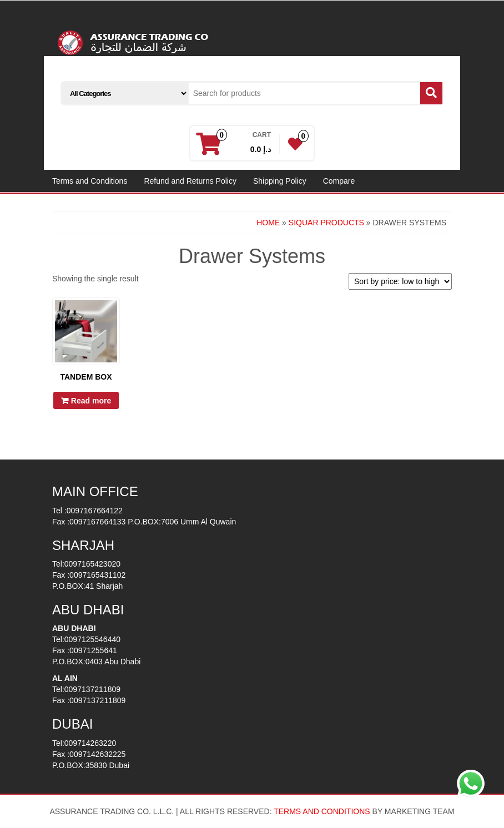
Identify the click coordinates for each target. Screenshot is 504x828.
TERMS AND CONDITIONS (322, 811)
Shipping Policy (280, 181)
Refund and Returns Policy (190, 181)
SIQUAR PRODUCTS (326, 223)
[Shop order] (400, 281)
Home (268, 223)
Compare (339, 181)
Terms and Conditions (90, 181)
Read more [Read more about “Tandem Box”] (91, 401)
